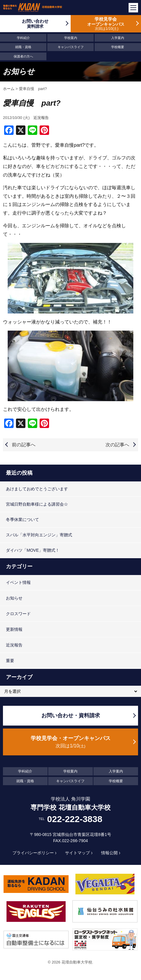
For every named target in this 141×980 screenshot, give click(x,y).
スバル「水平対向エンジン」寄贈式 (39, 535)
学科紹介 (23, 38)
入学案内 (118, 38)
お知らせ (14, 598)
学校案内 (71, 38)
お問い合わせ (35, 24)
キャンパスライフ (71, 47)
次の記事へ (117, 445)
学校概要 (118, 47)
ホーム (9, 89)
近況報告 (41, 118)
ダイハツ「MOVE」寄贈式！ (33, 550)
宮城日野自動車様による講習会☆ (37, 504)
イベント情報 (18, 582)
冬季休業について (22, 520)
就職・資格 (23, 47)
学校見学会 (106, 24)
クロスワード (18, 614)
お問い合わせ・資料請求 (71, 716)
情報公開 (109, 853)
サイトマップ (77, 853)
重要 (10, 661)
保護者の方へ (23, 56)
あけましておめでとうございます (37, 489)
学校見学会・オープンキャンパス (70, 742)
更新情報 (14, 629)
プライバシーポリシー (33, 853)
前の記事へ (24, 445)
